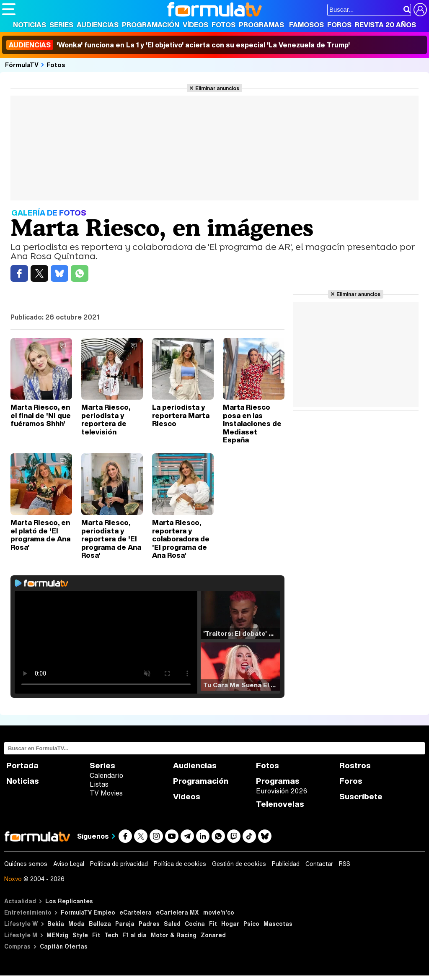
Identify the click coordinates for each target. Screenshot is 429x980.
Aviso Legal (69, 864)
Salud (172, 924)
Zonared (213, 935)
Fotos (224, 25)
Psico (251, 924)
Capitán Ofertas (64, 946)
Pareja (125, 924)
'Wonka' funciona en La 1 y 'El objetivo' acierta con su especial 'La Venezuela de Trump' (178, 45)
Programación (151, 25)
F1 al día (134, 935)
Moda (76, 924)
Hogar (230, 924)
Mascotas (278, 924)
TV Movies (106, 793)
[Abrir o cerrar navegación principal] (9, 9)
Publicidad (286, 864)
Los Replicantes (69, 901)
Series (61, 25)
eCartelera (136, 912)
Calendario (106, 775)
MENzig (57, 935)
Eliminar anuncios (217, 88)
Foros (339, 25)
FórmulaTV (22, 65)
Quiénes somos (26, 864)
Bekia (56, 924)
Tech (111, 935)
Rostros (355, 766)
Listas (99, 784)
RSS (345, 864)
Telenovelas (280, 804)
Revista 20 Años (385, 25)
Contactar (319, 864)
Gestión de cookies (239, 864)
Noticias (30, 25)
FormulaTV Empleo (88, 912)
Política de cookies (180, 864)
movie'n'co (219, 912)
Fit (213, 924)
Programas (261, 25)
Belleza (100, 924)
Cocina (195, 924)
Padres (149, 924)
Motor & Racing (174, 935)
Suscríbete (361, 797)
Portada (22, 766)
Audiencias (98, 25)
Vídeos (195, 25)
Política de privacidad (119, 864)
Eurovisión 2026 (282, 791)
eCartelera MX (177, 912)
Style (80, 935)
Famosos (306, 25)
